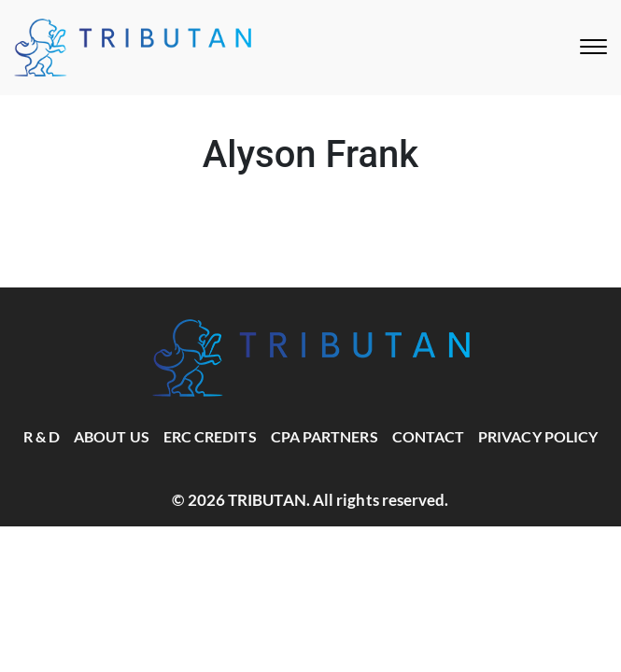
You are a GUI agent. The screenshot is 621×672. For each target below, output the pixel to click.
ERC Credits (210, 436)
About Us (112, 436)
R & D (42, 436)
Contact (429, 436)
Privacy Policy (538, 436)
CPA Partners (325, 436)
